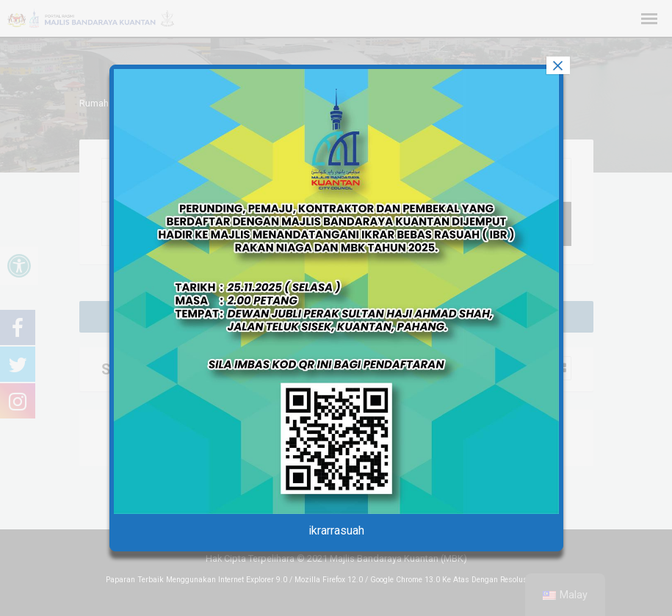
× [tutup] (557, 65)
